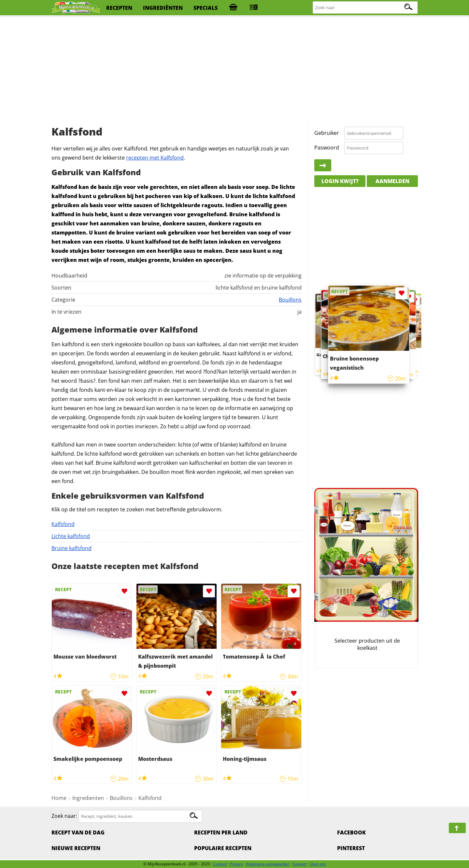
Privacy (236, 864)
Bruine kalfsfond (71, 548)
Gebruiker (327, 133)
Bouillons (290, 300)
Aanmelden (392, 181)
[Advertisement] (234, 68)
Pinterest (351, 848)
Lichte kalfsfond (71, 536)
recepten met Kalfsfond (155, 158)
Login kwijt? (340, 181)
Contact (220, 864)
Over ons (318, 864)
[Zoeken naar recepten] (365, 8)
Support (300, 864)
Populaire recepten (223, 848)
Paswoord (327, 148)
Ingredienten (88, 798)
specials (206, 8)
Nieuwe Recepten (76, 848)
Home (59, 798)
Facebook (351, 832)
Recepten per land (221, 832)
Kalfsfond (63, 524)
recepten (119, 8)
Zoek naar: (64, 816)
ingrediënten (163, 8)
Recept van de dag (78, 832)
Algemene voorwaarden (268, 864)
